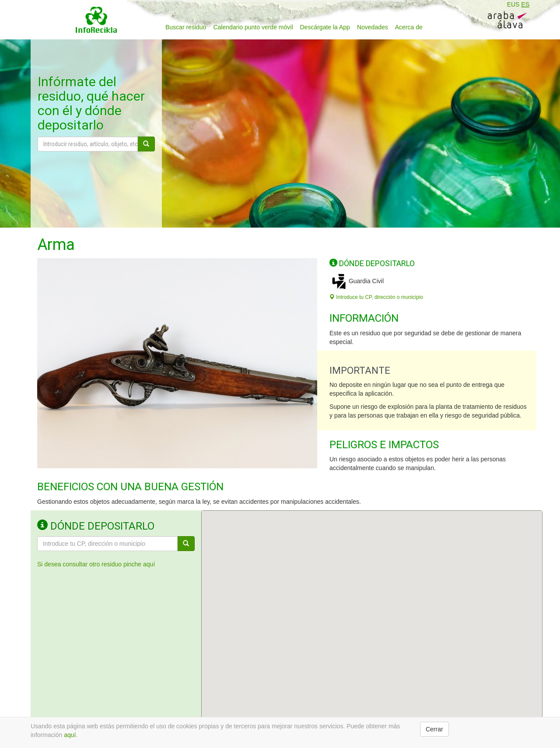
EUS (513, 4)
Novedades (373, 27)
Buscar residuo (186, 27)
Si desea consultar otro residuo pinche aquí (96, 564)
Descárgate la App (325, 27)
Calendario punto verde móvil (253, 27)
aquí (70, 735)
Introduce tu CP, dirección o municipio (376, 297)
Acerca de (409, 27)
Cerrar (434, 729)
